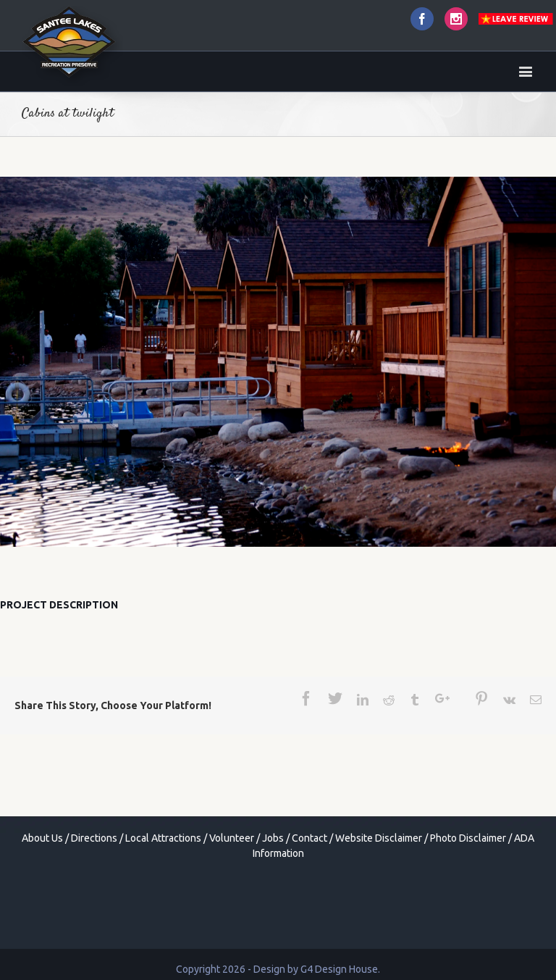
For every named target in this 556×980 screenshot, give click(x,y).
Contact (309, 838)
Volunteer (232, 838)
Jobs (273, 838)
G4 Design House (339, 969)
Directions (94, 838)
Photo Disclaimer (468, 838)
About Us (42, 838)
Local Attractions (163, 838)
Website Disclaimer (379, 838)
